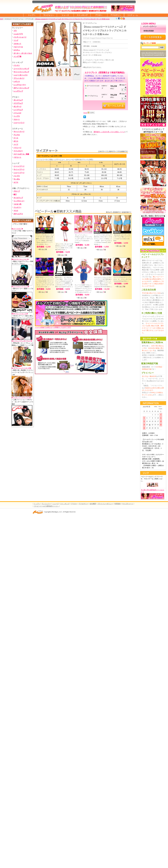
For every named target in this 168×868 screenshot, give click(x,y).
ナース (16, 138)
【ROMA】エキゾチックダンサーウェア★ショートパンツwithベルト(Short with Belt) (122, 238)
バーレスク (17, 113)
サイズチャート (128, 504)
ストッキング (82, 15)
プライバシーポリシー (105, 504)
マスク (16, 211)
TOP (1, 19)
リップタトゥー (19, 201)
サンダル (17, 179)
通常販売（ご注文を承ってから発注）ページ (109, 132)
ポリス (16, 141)
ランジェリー (48, 15)
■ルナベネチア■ (17, 229)
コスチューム (132, 15)
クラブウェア (18, 103)
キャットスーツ (19, 132)
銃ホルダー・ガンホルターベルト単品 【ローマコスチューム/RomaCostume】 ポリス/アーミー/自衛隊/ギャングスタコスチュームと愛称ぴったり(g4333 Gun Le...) (64, 282)
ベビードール (18, 47)
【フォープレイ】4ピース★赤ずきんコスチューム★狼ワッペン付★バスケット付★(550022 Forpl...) (64, 247)
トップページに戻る (32, 15)
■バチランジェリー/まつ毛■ (21, 368)
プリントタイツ (19, 78)
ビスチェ (17, 50)
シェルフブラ (18, 34)
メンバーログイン (153, 27)
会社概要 (93, 504)
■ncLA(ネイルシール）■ (20, 259)
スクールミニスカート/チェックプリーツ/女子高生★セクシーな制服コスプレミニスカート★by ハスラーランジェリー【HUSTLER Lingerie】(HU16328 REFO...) (103, 282)
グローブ (17, 191)
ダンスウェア (18, 100)
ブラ (15, 31)
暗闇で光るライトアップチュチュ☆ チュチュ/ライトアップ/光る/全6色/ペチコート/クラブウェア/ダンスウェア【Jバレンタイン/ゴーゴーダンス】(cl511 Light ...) (45, 282)
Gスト (143, 53)
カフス (16, 182)
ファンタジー (18, 151)
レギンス (17, 81)
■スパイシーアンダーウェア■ (22, 341)
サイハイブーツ (19, 169)
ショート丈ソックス (21, 75)
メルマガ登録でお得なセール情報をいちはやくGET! (71, 327)
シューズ (65, 15)
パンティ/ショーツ (20, 37)
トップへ (37, 504)
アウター (99, 15)
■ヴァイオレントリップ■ (20, 286)
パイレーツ (17, 148)
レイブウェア (18, 110)
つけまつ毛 (17, 204)
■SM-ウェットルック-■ (20, 314)
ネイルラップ (18, 198)
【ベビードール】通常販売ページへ (46, 506)
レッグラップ (18, 91)
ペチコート (17, 157)
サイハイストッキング (21, 72)
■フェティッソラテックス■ (21, 397)
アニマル (17, 135)
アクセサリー (116, 15)
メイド (16, 144)
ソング (16, 40)
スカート (17, 119)
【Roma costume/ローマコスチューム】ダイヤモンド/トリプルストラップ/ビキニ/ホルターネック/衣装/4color (72, 19)
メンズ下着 (17, 56)
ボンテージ (149, 53)
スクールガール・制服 (21, 154)
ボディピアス (18, 214)
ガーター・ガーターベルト (23, 53)
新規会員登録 (153, 31)
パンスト (17, 65)
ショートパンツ (19, 123)
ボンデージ (17, 107)
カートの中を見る (153, 37)
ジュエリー (17, 207)
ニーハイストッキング (21, 69)
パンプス (17, 176)
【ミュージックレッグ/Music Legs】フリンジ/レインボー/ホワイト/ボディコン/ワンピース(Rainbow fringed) (84, 239)
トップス (17, 116)
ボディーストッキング (21, 88)
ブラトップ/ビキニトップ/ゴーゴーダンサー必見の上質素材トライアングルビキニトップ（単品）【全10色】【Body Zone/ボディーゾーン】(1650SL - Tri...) (45, 240)
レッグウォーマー (20, 85)
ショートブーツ (19, 173)
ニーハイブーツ (19, 166)
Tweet (85, 113)
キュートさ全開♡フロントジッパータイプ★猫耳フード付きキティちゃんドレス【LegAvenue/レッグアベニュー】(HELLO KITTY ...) (83, 289)
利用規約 (118, 504)
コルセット (17, 44)
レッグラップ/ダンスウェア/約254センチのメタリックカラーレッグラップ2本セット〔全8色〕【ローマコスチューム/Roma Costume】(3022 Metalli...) (103, 240)
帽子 (15, 194)
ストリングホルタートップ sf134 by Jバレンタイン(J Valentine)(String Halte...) (123, 279)
